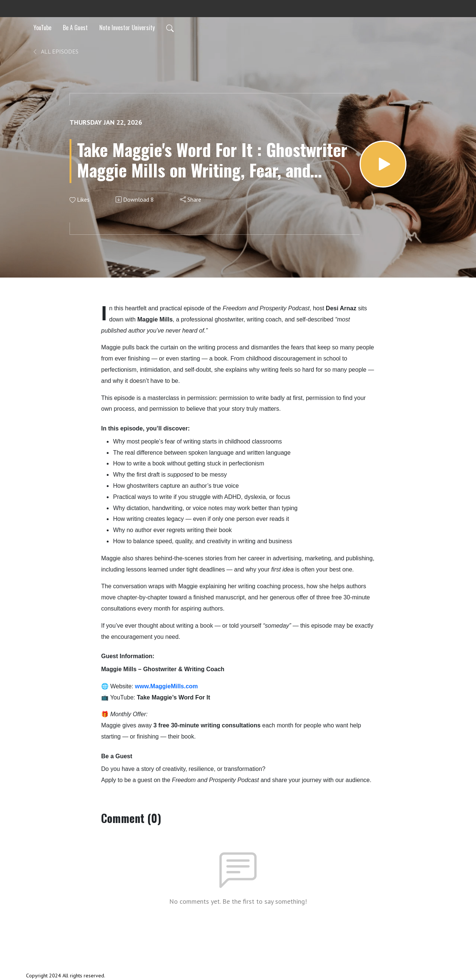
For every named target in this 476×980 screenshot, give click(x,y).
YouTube (42, 28)
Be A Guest (75, 28)
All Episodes (55, 51)
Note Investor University (127, 28)
